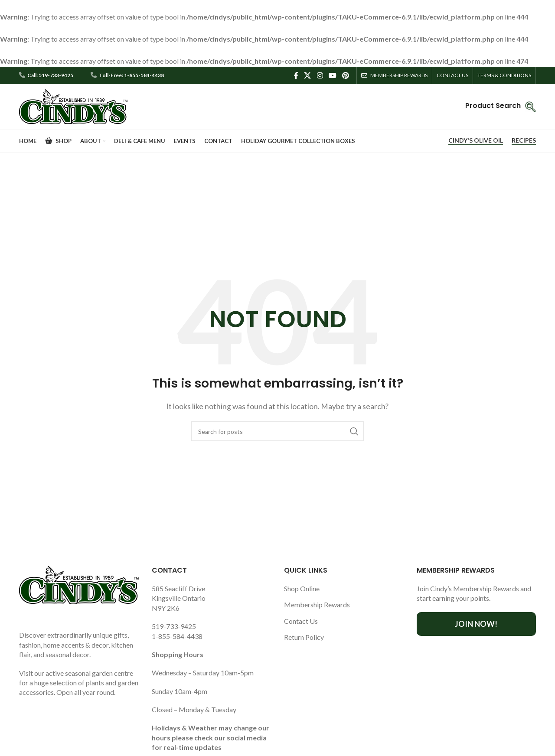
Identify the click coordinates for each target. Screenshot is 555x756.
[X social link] (308, 75)
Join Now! (476, 624)
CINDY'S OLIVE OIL (476, 140)
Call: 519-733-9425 (50, 75)
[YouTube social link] (332, 75)
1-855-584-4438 (177, 636)
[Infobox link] (501, 107)
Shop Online (302, 588)
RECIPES (524, 140)
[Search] (277, 431)
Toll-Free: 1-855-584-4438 (131, 75)
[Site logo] (73, 106)
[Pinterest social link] (346, 75)
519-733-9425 (174, 626)
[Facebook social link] (296, 75)
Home (258, 224)
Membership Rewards (317, 604)
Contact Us (301, 621)
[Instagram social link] (320, 75)
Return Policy (304, 637)
